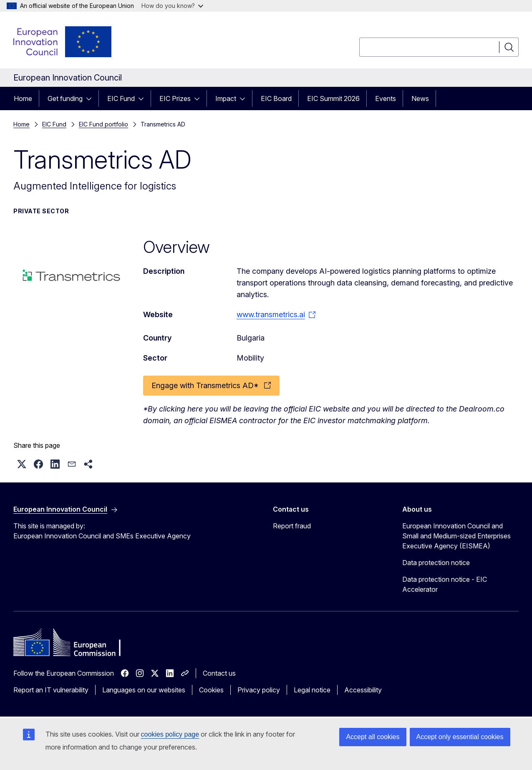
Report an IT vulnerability (51, 690)
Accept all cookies (373, 737)
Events (386, 98)
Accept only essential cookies (460, 737)
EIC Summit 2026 (333, 98)
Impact (226, 98)
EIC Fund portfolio (103, 124)
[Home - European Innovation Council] (63, 42)
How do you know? (172, 6)
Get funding (65, 98)
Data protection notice (436, 563)
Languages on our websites (144, 690)
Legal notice (312, 690)
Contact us (219, 673)
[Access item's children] (91, 98)
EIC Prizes (175, 98)
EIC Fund (121, 98)
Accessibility (363, 690)
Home (23, 98)
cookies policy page (170, 734)
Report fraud (292, 526)
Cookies (211, 690)
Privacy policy (259, 690)
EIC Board (276, 98)
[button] (22, 464)
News (420, 98)
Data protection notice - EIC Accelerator (445, 584)
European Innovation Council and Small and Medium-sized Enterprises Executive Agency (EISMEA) (456, 536)
